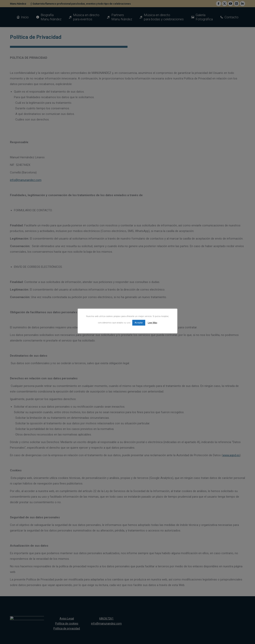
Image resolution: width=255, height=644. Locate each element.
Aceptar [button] (139, 323)
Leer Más (153, 323)
